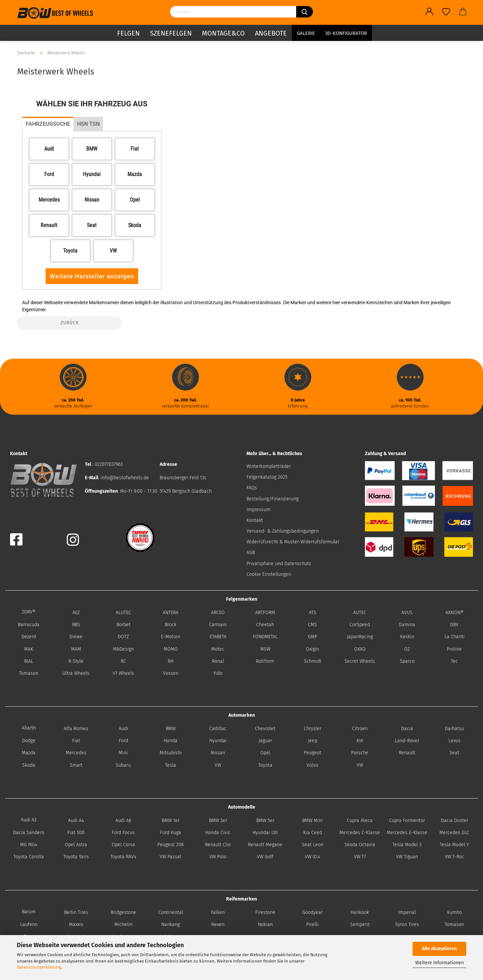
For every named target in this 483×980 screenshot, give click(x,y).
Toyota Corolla (29, 857)
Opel (265, 753)
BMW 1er (171, 821)
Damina (407, 625)
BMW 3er (218, 821)
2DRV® (29, 612)
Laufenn (29, 924)
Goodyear (312, 912)
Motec (218, 649)
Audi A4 (76, 821)
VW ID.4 (312, 857)
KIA (360, 741)
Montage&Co (223, 32)
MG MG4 (29, 845)
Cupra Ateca (360, 821)
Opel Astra (76, 845)
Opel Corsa (123, 845)
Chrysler (313, 729)
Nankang (171, 924)
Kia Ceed (313, 833)
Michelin (123, 924)
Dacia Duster (454, 821)
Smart (76, 765)
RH (171, 661)
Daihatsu (454, 729)
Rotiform (265, 661)
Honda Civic (218, 833)
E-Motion (171, 637)
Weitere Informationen (440, 963)
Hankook (360, 912)
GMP (313, 637)
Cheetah (265, 625)
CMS (312, 625)
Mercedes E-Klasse (407, 833)
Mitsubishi (171, 753)
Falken (218, 912)
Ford (123, 741)
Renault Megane (265, 845)
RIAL (29, 661)
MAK (29, 649)
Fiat (76, 741)
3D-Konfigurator (346, 32)
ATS (313, 613)
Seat (454, 753)
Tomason (29, 673)
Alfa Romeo (76, 729)
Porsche (360, 753)
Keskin (407, 637)
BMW (171, 729)
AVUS (407, 613)
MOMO (171, 649)
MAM (76, 649)
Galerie (306, 32)
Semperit (360, 924)
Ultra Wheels (76, 673)
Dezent (29, 637)
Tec (454, 661)
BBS (76, 625)
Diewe (76, 637)
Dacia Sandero (29, 833)
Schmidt (313, 661)
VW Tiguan (407, 857)
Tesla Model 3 (407, 845)
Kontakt (255, 520)
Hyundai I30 (265, 833)
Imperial (407, 912)
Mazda (29, 753)
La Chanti (454, 637)
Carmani (218, 625)
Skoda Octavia (360, 845)
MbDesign (123, 649)
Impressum (258, 510)
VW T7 (360, 857)
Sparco (407, 661)
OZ (407, 649)
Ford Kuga (171, 833)
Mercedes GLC (454, 833)
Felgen (128, 32)
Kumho (454, 912)
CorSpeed (360, 625)
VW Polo (218, 857)
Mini (123, 753)
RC (123, 661)
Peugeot (313, 753)
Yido (218, 673)
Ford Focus (123, 833)
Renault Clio (218, 845)
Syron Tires (407, 924)
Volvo (312, 765)
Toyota (265, 765)
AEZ (76, 613)
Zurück (70, 323)
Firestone (265, 912)
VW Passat (171, 857)
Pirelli (312, 924)
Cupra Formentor (407, 821)
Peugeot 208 (171, 845)
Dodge (29, 741)
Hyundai (218, 741)
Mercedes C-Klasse (360, 833)
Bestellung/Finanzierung (273, 499)
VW (218, 765)
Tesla (171, 765)
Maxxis (76, 924)
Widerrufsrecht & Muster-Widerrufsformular (293, 542)
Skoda (29, 765)
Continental (171, 912)
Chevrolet (265, 729)
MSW (265, 649)
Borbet (123, 625)
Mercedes (76, 753)
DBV (454, 625)
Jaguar (265, 741)
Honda (171, 741)
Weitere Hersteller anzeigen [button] (92, 276)
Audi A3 (29, 820)
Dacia (407, 729)
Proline (454, 649)
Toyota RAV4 (123, 857)
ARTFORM (265, 613)
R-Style (76, 661)
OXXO (360, 649)
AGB (251, 553)
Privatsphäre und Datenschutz (279, 564)
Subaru (123, 765)
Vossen (171, 673)
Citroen (360, 729)
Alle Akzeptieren (439, 949)
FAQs (252, 488)
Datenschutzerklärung (39, 967)
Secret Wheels (360, 661)
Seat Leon (313, 845)
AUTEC (360, 613)
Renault (407, 753)
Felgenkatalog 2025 (267, 477)
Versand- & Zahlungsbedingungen (283, 531)
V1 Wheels (123, 673)
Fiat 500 (76, 833)
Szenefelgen (171, 32)
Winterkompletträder (269, 466)
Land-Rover (407, 741)
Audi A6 (123, 821)
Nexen (218, 924)
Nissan (218, 753)
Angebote (271, 32)
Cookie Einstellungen (269, 574)
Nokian (265, 924)
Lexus (454, 741)
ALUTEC (123, 613)
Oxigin (312, 649)
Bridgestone (123, 912)
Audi (123, 729)
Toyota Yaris (76, 857)
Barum (29, 912)
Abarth (29, 728)
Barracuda (29, 625)
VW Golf (265, 857)
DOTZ (123, 637)
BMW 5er (265, 821)
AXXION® (454, 613)
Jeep (313, 741)
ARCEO (218, 613)
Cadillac (218, 729)
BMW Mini (312, 821)
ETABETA (218, 637)
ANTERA (171, 613)
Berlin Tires (76, 912)
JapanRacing (360, 637)
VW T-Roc (454, 857)
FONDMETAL (265, 637)
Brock (171, 625)
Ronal (218, 661)
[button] (49, 149)
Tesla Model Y (454, 845)
